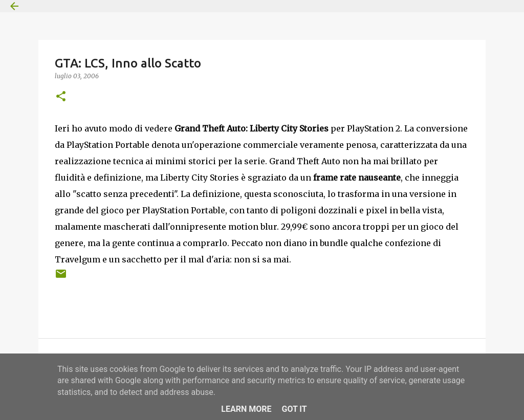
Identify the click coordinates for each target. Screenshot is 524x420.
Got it (294, 409)
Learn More (246, 409)
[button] (61, 97)
